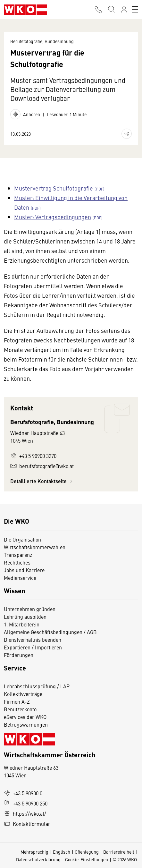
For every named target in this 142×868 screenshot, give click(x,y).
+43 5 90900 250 (26, 803)
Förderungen (19, 655)
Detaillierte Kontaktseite (42, 481)
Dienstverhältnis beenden (33, 640)
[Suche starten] (111, 10)
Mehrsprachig (34, 852)
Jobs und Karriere (24, 570)
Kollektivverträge (23, 694)
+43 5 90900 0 (23, 793)
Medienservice (20, 578)
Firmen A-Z (17, 701)
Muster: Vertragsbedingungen (53, 217)
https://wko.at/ (25, 813)
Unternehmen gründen (30, 609)
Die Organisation (22, 539)
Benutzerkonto (20, 709)
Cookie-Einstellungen (87, 859)
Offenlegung (87, 852)
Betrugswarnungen (26, 724)
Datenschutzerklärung (38, 859)
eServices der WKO (25, 717)
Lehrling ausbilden (25, 617)
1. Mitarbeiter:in (22, 624)
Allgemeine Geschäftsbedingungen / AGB (50, 632)
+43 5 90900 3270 (33, 456)
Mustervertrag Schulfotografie (54, 188)
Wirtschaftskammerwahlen (35, 547)
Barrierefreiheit (119, 852)
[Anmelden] (124, 10)
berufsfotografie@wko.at (42, 466)
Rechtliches (17, 562)
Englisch (62, 852)
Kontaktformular (27, 824)
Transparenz (18, 555)
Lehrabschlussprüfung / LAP (37, 686)
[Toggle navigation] (135, 10)
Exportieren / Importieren (33, 647)
